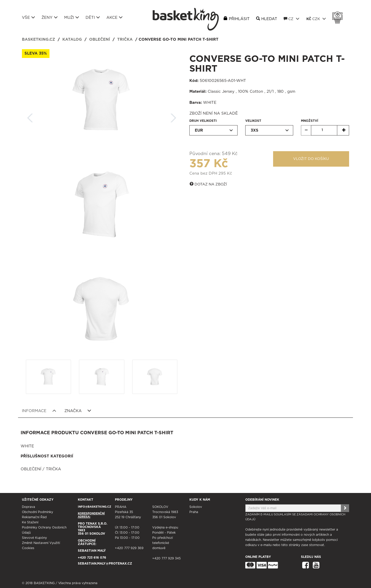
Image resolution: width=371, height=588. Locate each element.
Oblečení (100, 40)
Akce (115, 18)
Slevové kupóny (34, 538)
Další (173, 116)
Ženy (50, 18)
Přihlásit (239, 19)
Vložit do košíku (311, 159)
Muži (72, 18)
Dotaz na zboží (208, 184)
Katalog (72, 40)
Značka (78, 411)
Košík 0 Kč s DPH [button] (339, 14)
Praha (194, 512)
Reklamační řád (34, 517)
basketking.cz (39, 40)
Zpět (30, 116)
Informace (39, 411)
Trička (125, 40)
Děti (93, 18)
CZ (292, 19)
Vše (28, 18)
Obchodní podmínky (37, 512)
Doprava (28, 507)
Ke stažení (30, 522)
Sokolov (196, 507)
